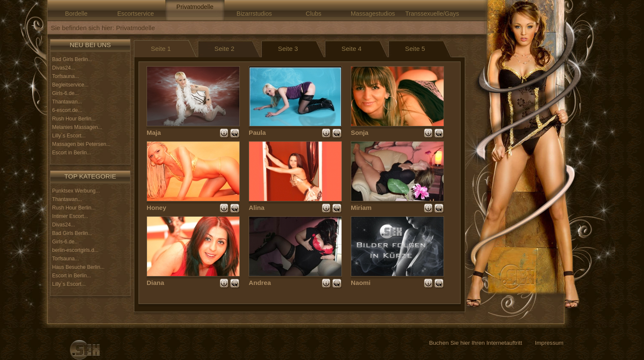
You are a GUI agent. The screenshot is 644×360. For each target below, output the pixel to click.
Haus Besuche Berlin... (78, 267)
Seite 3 (288, 49)
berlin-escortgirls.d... (75, 250)
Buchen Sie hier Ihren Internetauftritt (476, 343)
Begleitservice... (70, 85)
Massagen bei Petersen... (81, 144)
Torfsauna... (66, 76)
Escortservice (136, 14)
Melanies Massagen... (77, 127)
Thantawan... (67, 102)
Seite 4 (351, 49)
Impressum (549, 343)
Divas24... (64, 68)
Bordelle (76, 14)
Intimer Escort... (70, 216)
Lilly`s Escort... (69, 136)
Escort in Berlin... (72, 153)
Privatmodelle (195, 7)
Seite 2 (224, 49)
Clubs (314, 14)
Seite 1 (161, 49)
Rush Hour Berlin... (74, 119)
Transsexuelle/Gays (432, 14)
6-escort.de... (67, 110)
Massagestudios (373, 14)
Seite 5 (415, 49)
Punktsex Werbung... (76, 191)
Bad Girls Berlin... (72, 59)
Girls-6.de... (65, 93)
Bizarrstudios (254, 14)
